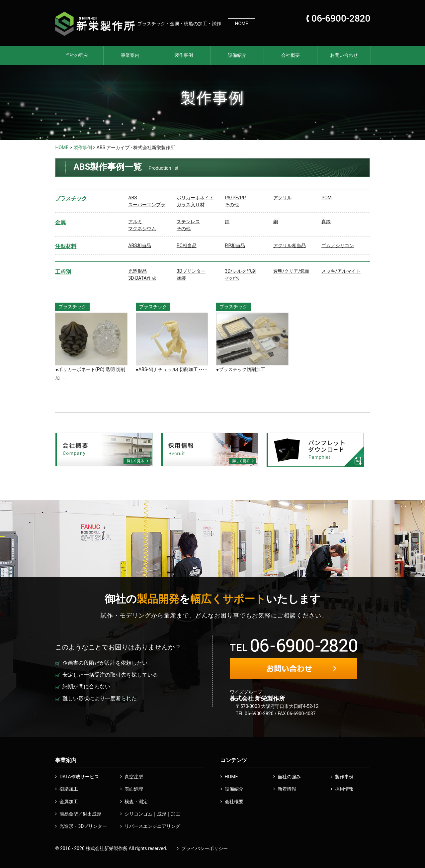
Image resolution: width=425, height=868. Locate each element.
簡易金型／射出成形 (80, 814)
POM (327, 198)
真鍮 (326, 222)
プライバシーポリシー (205, 848)
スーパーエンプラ (147, 205)
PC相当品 (187, 245)
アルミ (135, 222)
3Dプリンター (191, 271)
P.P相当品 (235, 245)
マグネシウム (142, 229)
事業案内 (130, 55)
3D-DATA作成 (142, 278)
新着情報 (287, 789)
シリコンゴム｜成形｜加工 (152, 814)
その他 (232, 205)
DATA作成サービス (79, 777)
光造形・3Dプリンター (83, 826)
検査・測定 (136, 802)
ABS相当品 (139, 245)
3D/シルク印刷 (240, 271)
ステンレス (188, 222)
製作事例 (184, 55)
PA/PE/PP (235, 198)
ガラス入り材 (191, 205)
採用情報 (344, 789)
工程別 (63, 272)
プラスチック (71, 198)
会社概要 (291, 55)
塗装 (181, 278)
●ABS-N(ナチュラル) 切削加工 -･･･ (172, 369)
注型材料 (66, 246)
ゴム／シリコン (338, 245)
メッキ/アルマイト (341, 271)
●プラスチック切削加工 (241, 369)
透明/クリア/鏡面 (292, 271)
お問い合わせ (344, 55)
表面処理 (134, 789)
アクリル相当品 (290, 245)
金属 (60, 222)
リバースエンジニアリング (152, 826)
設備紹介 (237, 55)
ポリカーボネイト (195, 198)
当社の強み (77, 55)
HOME (241, 24)
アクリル (283, 198)
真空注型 (134, 777)
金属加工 (69, 802)
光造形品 (137, 271)
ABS (132, 198)
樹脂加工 (69, 789)
